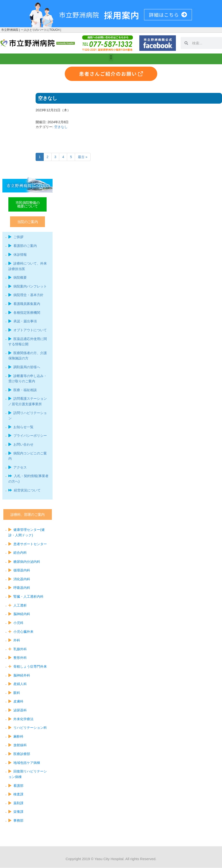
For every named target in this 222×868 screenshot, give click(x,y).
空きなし (61, 127)
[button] (111, 57)
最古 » (83, 157)
